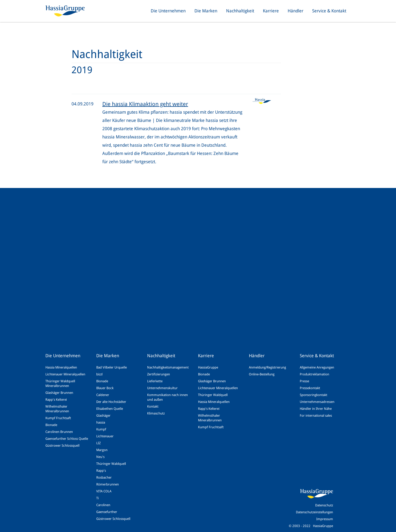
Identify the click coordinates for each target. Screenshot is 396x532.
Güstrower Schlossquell (62, 446)
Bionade (51, 425)
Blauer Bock (105, 388)
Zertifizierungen (159, 374)
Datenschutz (324, 505)
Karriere (271, 11)
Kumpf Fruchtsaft (58, 418)
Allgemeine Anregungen (317, 367)
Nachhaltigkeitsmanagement (168, 367)
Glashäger (103, 416)
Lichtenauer (105, 436)
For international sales (316, 416)
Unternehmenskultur (162, 388)
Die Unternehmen (168, 11)
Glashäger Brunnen (59, 393)
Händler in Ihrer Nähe (316, 409)
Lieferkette (155, 381)
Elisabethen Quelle (110, 409)
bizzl (99, 374)
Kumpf (101, 429)
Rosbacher (104, 478)
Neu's (100, 457)
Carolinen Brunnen (59, 432)
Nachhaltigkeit (240, 11)
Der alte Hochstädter (111, 402)
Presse (304, 381)
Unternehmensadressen (317, 402)
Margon (102, 450)
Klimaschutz (156, 413)
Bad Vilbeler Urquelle (112, 367)
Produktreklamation (314, 374)
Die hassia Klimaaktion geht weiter (145, 104)
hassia (101, 422)
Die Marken (206, 11)
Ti (97, 498)
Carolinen (103, 505)
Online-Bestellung (262, 374)
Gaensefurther (107, 512)
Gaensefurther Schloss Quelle (67, 439)
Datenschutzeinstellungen (314, 512)
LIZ (98, 443)
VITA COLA (104, 491)
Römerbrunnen (108, 484)
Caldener (103, 395)
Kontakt (153, 406)
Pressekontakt (310, 388)
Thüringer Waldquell (111, 464)
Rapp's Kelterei (56, 400)
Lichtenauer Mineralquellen (65, 374)
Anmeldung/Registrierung (267, 367)
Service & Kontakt (329, 11)
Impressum (325, 519)
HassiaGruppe (208, 367)
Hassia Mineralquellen (61, 367)
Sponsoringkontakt (313, 395)
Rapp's (101, 471)
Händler (295, 11)
